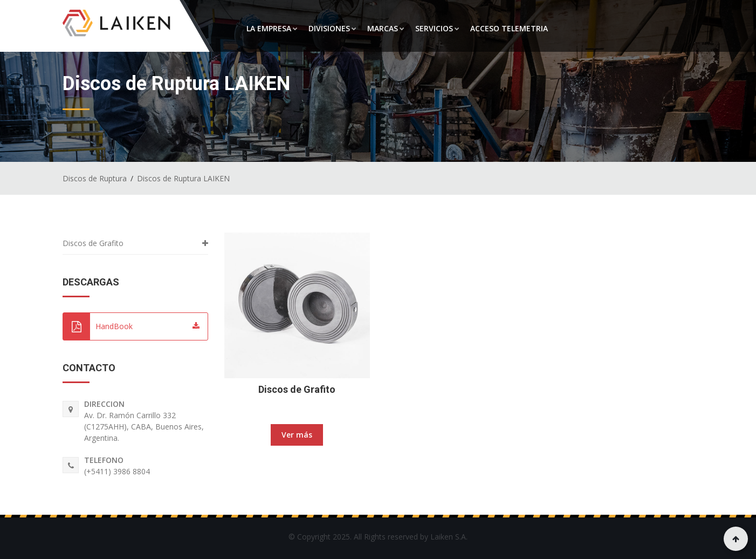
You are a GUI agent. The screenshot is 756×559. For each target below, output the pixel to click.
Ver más (297, 435)
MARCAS (386, 28)
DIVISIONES (332, 28)
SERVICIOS (437, 28)
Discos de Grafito (297, 389)
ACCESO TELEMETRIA (509, 28)
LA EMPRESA (272, 28)
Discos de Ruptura (95, 178)
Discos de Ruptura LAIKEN (183, 178)
